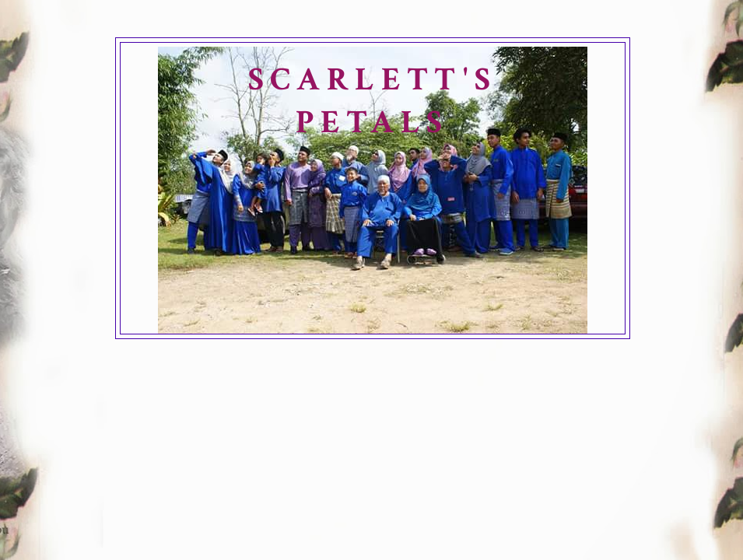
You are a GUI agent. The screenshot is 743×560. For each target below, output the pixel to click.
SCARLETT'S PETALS (373, 101)
